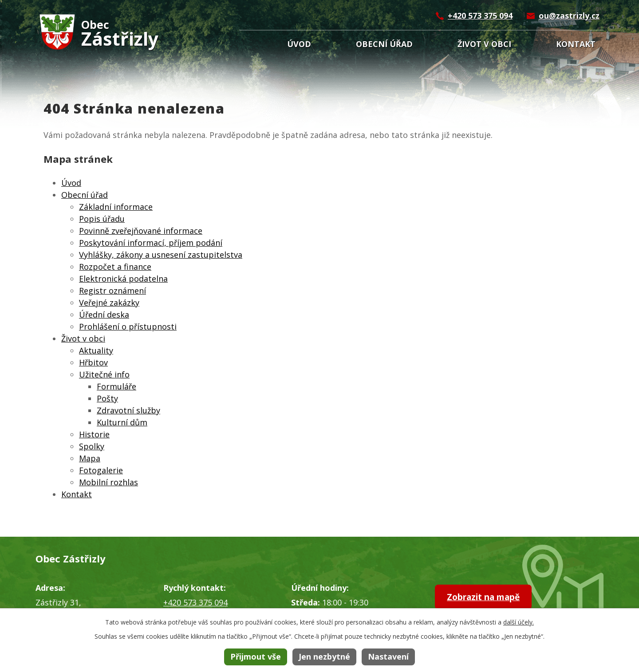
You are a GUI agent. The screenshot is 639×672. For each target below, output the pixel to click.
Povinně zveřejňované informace (141, 231)
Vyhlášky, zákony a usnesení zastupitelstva (161, 255)
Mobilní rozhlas (108, 482)
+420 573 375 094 (480, 16)
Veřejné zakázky (109, 303)
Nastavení (388, 656)
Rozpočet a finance (115, 267)
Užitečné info (104, 374)
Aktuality (96, 350)
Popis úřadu (102, 219)
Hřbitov (93, 362)
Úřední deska (104, 314)
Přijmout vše (256, 656)
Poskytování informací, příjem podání (151, 243)
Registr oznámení (112, 291)
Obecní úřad (384, 44)
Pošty (107, 398)
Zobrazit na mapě (489, 597)
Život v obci (484, 44)
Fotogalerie (101, 470)
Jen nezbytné (324, 656)
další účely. (519, 622)
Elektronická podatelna (123, 279)
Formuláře (116, 386)
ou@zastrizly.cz (569, 16)
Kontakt (576, 44)
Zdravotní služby (128, 410)
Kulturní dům (122, 422)
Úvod (299, 44)
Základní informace (116, 207)
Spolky (92, 446)
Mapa (90, 458)
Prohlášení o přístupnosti (128, 326)
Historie (94, 434)
